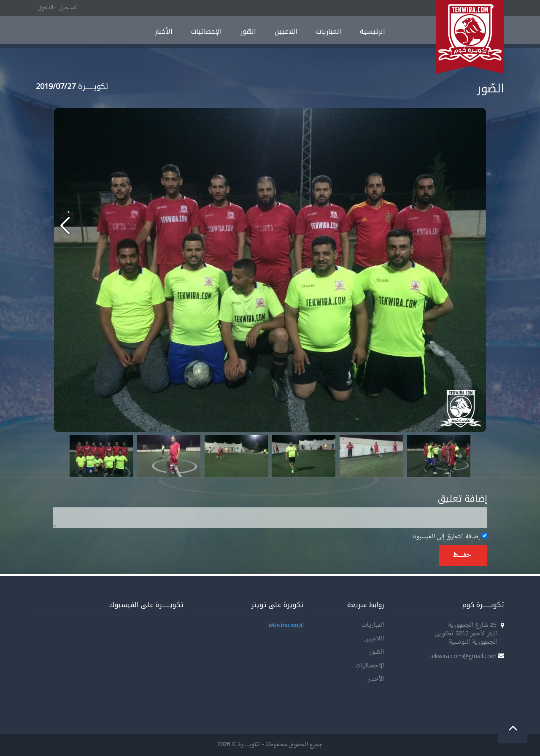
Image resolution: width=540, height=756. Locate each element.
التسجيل (68, 8)
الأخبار (164, 31)
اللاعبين (286, 31)
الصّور (248, 31)
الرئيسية (373, 31)
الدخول (45, 8)
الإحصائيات (207, 31)
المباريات (329, 31)
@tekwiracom (286, 625)
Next (459, 456)
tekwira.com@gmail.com (463, 656)
